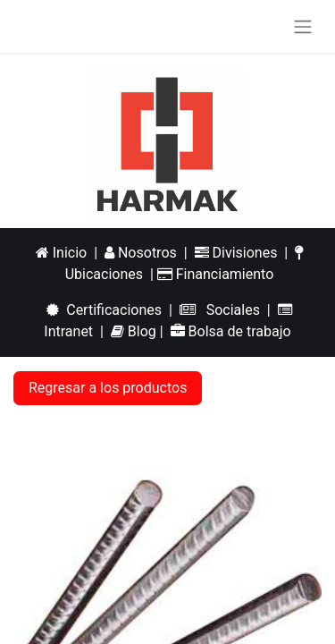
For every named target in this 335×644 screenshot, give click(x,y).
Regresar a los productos (108, 388)
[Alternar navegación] (303, 26)
